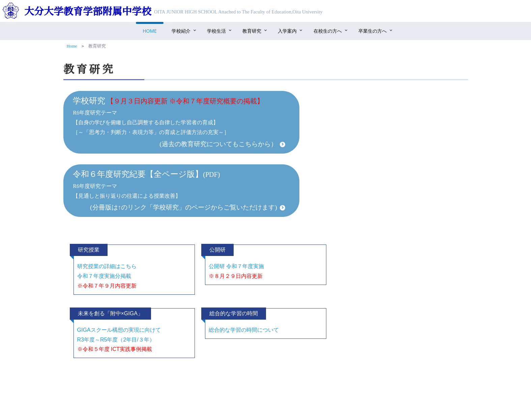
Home (150, 31)
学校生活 (216, 31)
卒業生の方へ (373, 31)
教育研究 (252, 31)
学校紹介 (181, 31)
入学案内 (287, 31)
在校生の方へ (328, 31)
